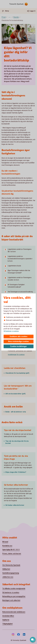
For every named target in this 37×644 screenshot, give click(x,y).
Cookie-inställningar (18, 346)
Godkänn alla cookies (19, 337)
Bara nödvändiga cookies (19, 342)
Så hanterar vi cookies (11, 331)
